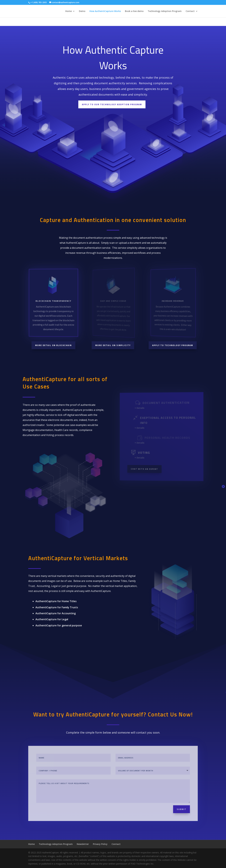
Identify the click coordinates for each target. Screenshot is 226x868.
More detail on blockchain (53, 345)
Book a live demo (134, 11)
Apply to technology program (173, 345)
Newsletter (83, 844)
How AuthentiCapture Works (105, 11)
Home (69, 11)
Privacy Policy (100, 844)
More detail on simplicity (113, 345)
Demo (82, 11)
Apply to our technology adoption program (112, 106)
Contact (190, 11)
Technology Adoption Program (165, 11)
